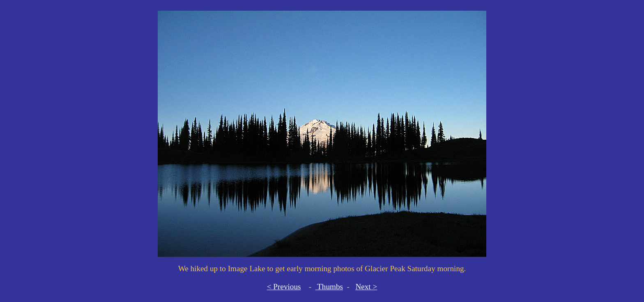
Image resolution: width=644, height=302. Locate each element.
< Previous (284, 287)
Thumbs (329, 287)
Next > (366, 287)
